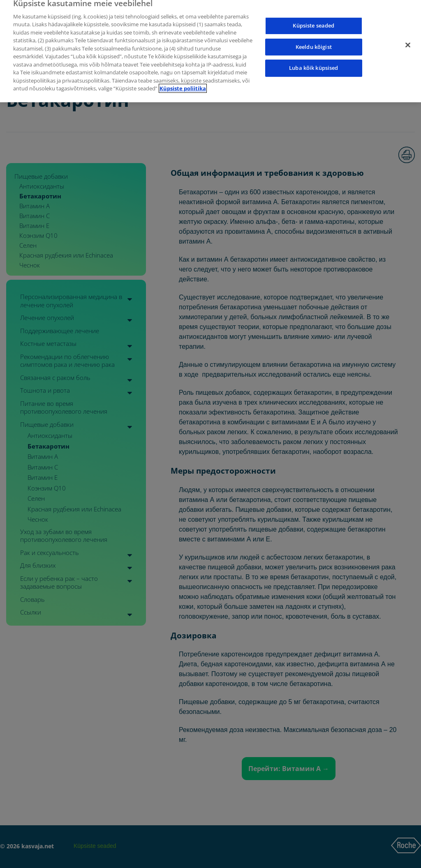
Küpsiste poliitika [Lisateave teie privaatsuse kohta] (183, 82)
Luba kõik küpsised (313, 61)
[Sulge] (408, 39)
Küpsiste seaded (313, 19)
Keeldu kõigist (314, 40)
